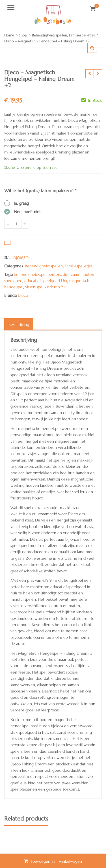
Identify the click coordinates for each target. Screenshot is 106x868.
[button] (97, 52)
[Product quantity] (16, 224)
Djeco (23, 295)
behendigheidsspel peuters (37, 274)
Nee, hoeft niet (27, 212)
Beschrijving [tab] (19, 324)
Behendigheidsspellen (44, 266)
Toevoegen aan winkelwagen (56, 861)
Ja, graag (21, 203)
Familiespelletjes (79, 266)
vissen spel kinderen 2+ (45, 287)
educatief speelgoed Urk (46, 281)
